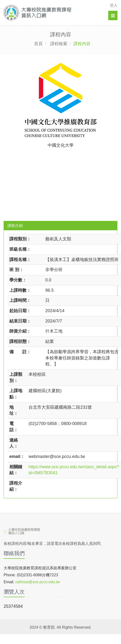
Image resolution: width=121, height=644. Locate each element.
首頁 (38, 44)
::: (5, 532)
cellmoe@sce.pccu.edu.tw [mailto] (38, 582)
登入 (114, 5)
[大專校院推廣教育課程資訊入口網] (49, 13)
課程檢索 (59, 44)
